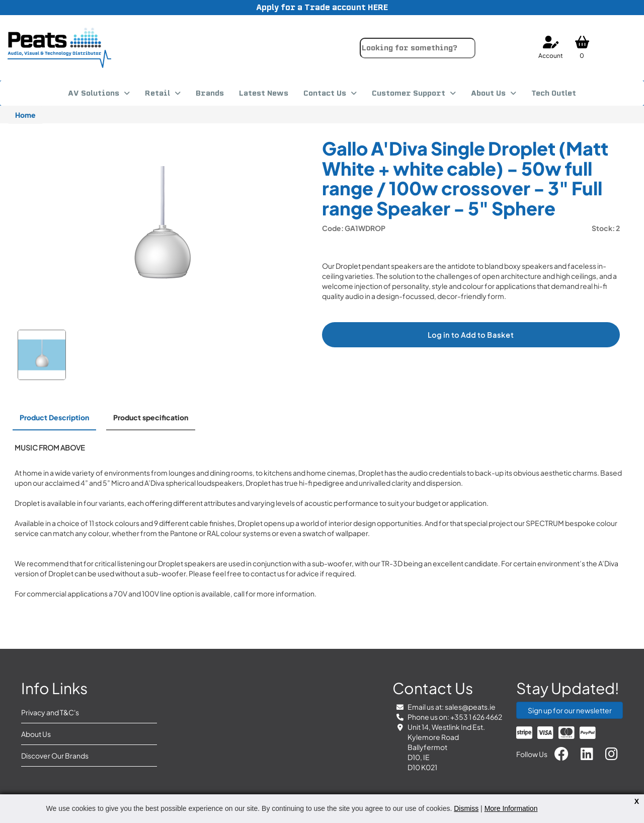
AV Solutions (94, 93)
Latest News (264, 93)
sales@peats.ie (470, 707)
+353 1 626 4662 (476, 717)
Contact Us (325, 93)
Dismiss (466, 808)
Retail (157, 93)
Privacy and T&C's (50, 712)
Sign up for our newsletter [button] (570, 710)
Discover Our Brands (55, 756)
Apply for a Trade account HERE (322, 7)
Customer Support (409, 93)
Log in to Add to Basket (471, 335)
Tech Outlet (554, 93)
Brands (210, 93)
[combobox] (418, 48)
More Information (511, 808)
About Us (488, 93)
